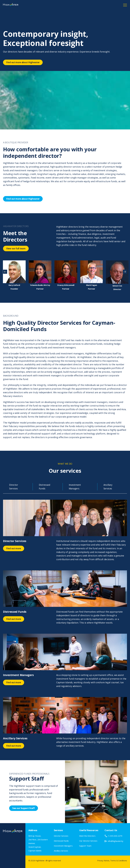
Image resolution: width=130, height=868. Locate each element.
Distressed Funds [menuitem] (61, 841)
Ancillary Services (108, 487)
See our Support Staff (24, 808)
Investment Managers (75, 487)
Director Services (14, 487)
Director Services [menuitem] (61, 836)
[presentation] (5, 272)
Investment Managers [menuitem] (63, 846)
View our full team (16, 248)
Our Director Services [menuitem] (88, 841)
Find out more (14, 548)
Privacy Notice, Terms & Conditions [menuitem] (112, 860)
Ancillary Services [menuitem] (61, 851)
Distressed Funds (44, 487)
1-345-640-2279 (115, 836)
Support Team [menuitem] (85, 846)
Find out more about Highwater (23, 62)
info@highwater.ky (116, 841)
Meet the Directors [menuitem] (87, 836)
